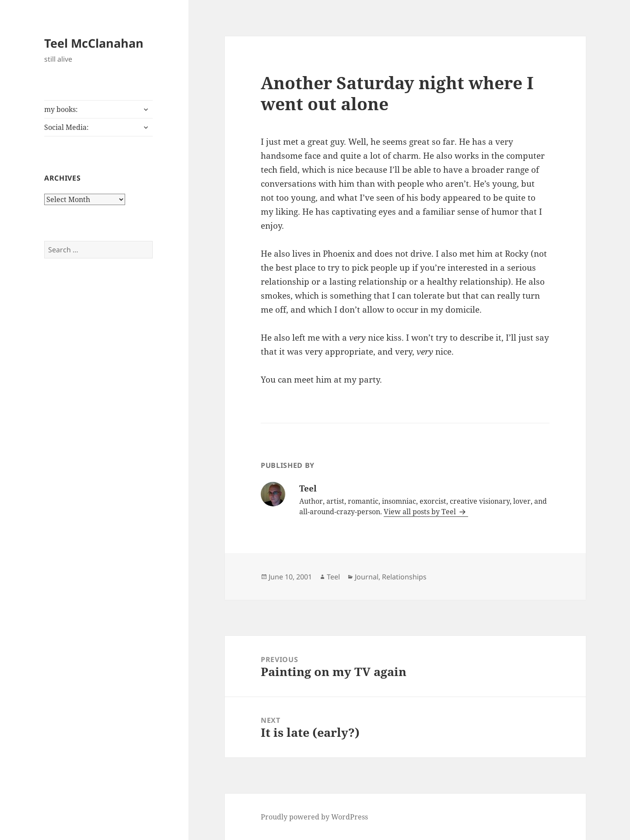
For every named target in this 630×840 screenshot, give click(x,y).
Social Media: (66, 127)
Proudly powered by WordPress (314, 817)
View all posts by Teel (421, 512)
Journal (367, 577)
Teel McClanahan (94, 43)
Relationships (404, 577)
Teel (333, 577)
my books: (61, 109)
